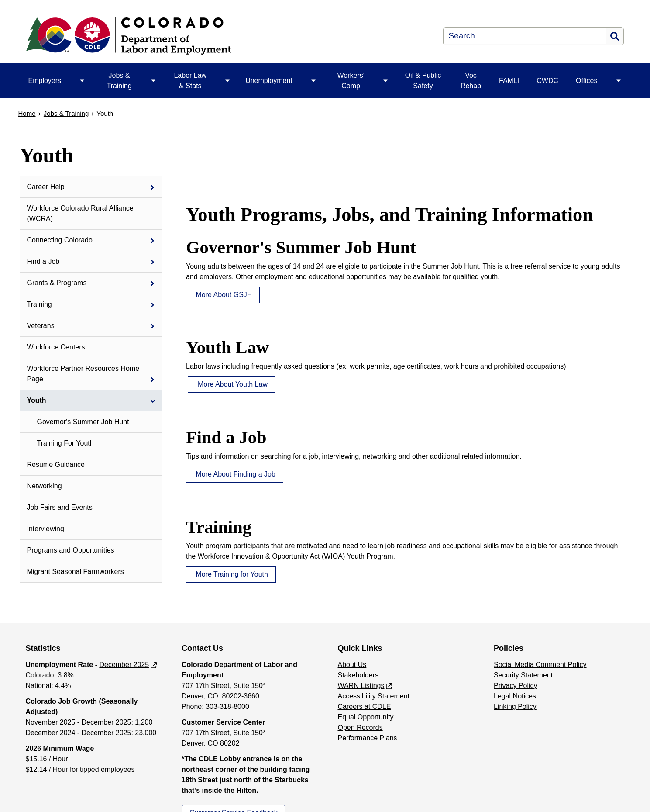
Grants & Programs (57, 283)
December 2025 (124, 665)
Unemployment (269, 81)
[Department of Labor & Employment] (198, 36)
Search (615, 36)
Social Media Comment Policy (540, 665)
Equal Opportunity (366, 717)
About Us (352, 665)
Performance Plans (368, 738)
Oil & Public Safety (423, 81)
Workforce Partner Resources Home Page (83, 374)
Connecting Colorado (60, 240)
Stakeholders (358, 675)
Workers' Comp (351, 81)
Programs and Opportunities (71, 550)
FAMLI (509, 81)
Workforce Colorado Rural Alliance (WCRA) (80, 213)
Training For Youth (65, 443)
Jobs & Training (119, 81)
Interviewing (46, 529)
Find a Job (43, 261)
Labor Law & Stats (190, 81)
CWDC (547, 81)
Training (40, 304)
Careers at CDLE (365, 707)
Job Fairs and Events (60, 507)
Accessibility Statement (374, 696)
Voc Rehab (471, 81)
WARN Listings (361, 686)
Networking (45, 486)
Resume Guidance (56, 465)
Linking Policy (515, 707)
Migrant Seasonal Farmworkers (76, 572)
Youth (37, 400)
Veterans (41, 326)
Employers (45, 81)
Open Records (360, 727)
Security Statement (523, 675)
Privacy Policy (516, 686)
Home (27, 113)
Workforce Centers (56, 347)
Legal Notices (515, 696)
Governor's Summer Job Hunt (83, 422)
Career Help (46, 187)
